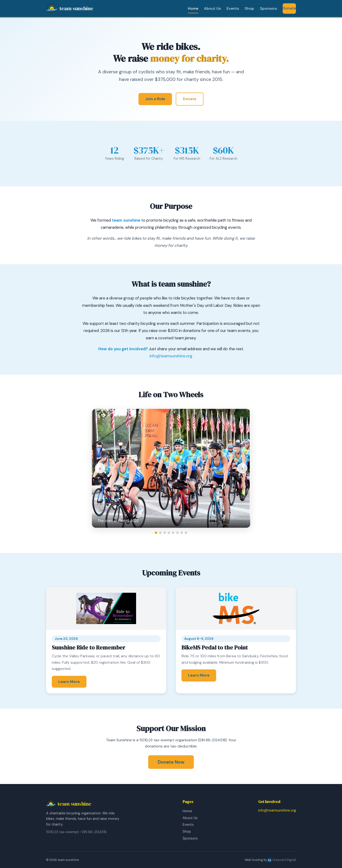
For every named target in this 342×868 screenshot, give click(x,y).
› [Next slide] (242, 468)
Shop (249, 8)
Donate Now (171, 762)
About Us (212, 8)
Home (193, 8)
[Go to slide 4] (169, 533)
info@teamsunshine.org (171, 356)
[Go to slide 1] (156, 533)
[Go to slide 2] (160, 533)
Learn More (69, 682)
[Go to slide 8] (186, 533)
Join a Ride (155, 99)
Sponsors (268, 8)
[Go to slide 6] (177, 533)
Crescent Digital (282, 860)
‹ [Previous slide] (100, 468)
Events (233, 8)
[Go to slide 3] (165, 533)
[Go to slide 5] (173, 533)
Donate (289, 8)
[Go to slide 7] (182, 533)
